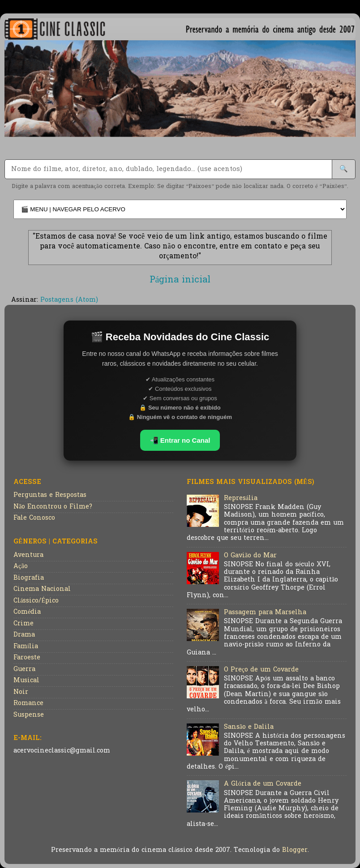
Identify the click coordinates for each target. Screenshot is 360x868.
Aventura (28, 555)
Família (26, 647)
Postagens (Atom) (69, 300)
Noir (21, 692)
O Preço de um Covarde (261, 670)
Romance (28, 703)
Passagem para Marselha (265, 613)
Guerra (24, 669)
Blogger (295, 850)
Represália (241, 498)
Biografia (29, 578)
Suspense (29, 715)
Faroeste (27, 658)
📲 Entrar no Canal (180, 440)
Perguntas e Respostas (50, 495)
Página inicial (180, 280)
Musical (26, 681)
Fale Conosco (34, 518)
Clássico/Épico (36, 601)
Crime (24, 624)
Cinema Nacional (42, 589)
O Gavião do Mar (250, 556)
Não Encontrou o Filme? (53, 507)
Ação (21, 567)
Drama (24, 635)
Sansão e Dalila (249, 727)
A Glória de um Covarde (263, 784)
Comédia (27, 612)
